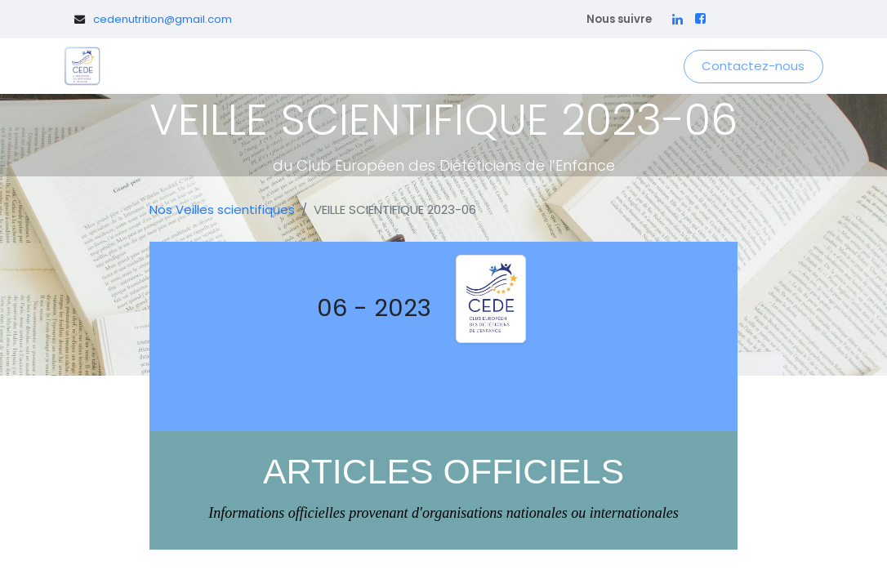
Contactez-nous (753, 66)
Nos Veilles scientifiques (222, 209)
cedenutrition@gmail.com (163, 19)
